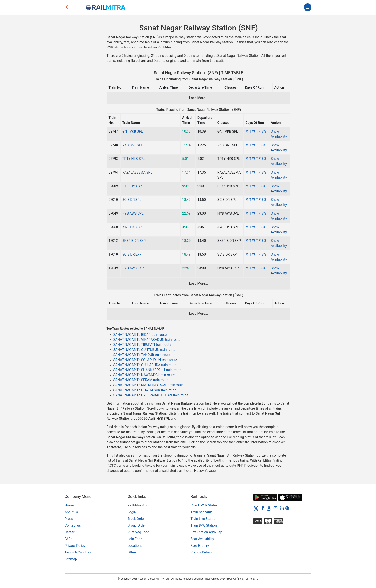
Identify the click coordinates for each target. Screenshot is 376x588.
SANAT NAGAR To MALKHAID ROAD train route (149, 385)
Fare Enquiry (200, 546)
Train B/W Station (204, 525)
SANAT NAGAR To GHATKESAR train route (145, 390)
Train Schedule (202, 512)
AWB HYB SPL (133, 227)
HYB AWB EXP (133, 268)
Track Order (136, 519)
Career (70, 532)
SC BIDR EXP (132, 254)
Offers (132, 552)
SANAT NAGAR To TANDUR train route (142, 355)
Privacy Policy (75, 546)
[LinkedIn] (282, 508)
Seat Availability (202, 539)
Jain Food (135, 539)
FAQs (69, 539)
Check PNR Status (204, 505)
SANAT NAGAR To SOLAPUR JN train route (145, 360)
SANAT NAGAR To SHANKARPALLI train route (147, 370)
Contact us (73, 525)
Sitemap (71, 559)
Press (69, 519)
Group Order (137, 525)
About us (71, 512)
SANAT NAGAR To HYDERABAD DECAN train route (151, 395)
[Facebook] (263, 508)
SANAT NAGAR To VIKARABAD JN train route (147, 340)
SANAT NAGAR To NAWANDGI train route (144, 375)
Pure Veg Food (138, 532)
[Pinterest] (287, 508)
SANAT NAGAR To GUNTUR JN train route (144, 350)
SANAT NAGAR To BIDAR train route (140, 335)
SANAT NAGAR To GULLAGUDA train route (145, 365)
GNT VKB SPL (132, 131)
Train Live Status (203, 519)
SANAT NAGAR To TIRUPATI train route (142, 345)
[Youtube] (269, 508)
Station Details (202, 552)
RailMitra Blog (138, 505)
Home (69, 505)
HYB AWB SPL (133, 213)
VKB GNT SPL (132, 145)
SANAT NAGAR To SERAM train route (141, 380)
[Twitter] (256, 508)
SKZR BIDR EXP (134, 241)
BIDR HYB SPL (133, 186)
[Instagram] (276, 508)
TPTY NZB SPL (133, 159)
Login (132, 512)
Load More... (198, 98)
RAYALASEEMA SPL (137, 172)
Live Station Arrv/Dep (206, 532)
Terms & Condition (79, 552)
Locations (135, 546)
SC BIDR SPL (132, 200)
